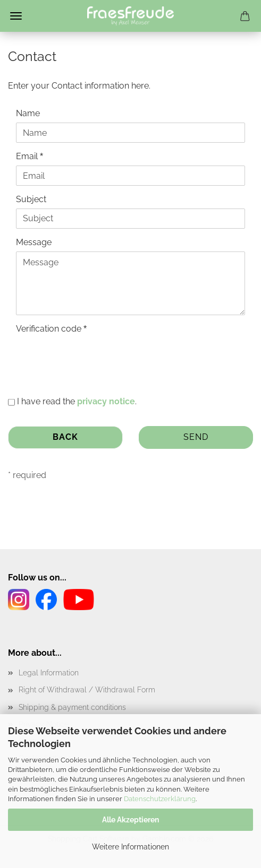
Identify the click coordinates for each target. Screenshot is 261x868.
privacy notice (106, 401)
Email (28, 156)
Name (28, 113)
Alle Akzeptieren (130, 820)
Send (196, 437)
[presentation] (97, 359)
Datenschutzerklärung (160, 799)
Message (34, 242)
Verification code (50, 329)
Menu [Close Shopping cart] (16, 16)
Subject (31, 199)
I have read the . (77, 401)
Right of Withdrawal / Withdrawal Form (87, 690)
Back (65, 437)
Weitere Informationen (130, 847)
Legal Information (49, 673)
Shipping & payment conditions (72, 707)
